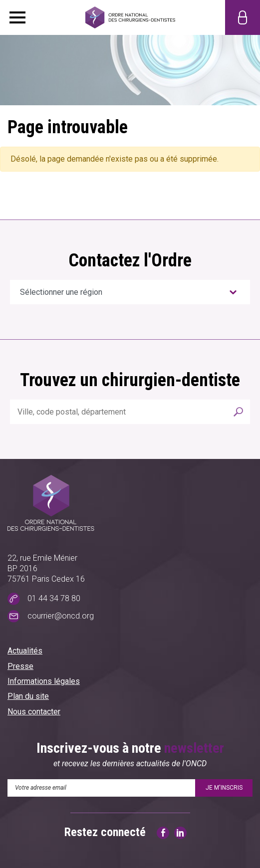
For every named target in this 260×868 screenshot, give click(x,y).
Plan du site (28, 696)
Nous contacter (34, 712)
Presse (20, 666)
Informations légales (44, 681)
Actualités (25, 651)
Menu (17, 17)
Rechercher (239, 412)
